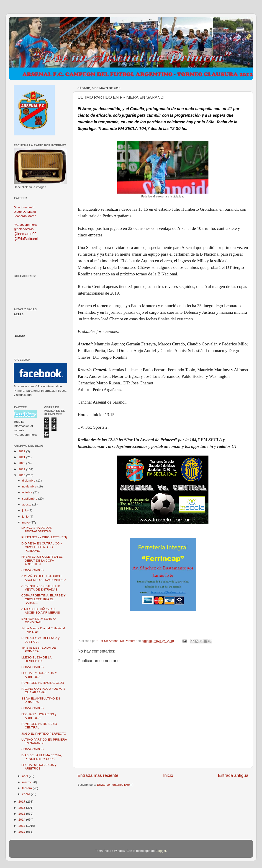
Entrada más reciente (98, 775)
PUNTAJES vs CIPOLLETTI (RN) (44, 537)
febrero (27, 788)
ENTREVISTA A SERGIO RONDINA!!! (39, 621)
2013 (22, 826)
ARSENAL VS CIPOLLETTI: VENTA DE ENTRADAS (41, 588)
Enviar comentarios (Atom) (115, 785)
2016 (22, 808)
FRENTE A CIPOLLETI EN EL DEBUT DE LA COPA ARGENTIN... (42, 560)
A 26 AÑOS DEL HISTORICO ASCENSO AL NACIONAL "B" (44, 578)
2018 (22, 475)
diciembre (29, 481)
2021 (22, 457)
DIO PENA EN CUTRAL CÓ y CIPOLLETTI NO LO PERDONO (42, 547)
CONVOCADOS (33, 570)
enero (26, 794)
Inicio (168, 775)
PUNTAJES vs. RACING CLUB (43, 683)
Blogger (161, 851)
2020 (22, 463)
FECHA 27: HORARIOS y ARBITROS (39, 716)
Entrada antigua (233, 775)
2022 (22, 451)
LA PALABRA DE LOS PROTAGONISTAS (37, 530)
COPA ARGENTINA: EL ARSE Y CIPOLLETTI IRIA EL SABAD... (44, 599)
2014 (22, 820)
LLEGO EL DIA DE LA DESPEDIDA (36, 659)
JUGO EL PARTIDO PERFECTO (44, 734)
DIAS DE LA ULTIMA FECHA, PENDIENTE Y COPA (42, 757)
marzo (27, 782)
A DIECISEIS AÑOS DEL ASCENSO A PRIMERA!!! (41, 611)
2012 (22, 832)
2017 (22, 802)
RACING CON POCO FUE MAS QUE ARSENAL (44, 691)
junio (26, 517)
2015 (22, 814)
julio (25, 510)
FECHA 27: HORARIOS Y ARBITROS (39, 675)
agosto (27, 504)
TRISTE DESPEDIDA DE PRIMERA (39, 649)
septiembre (30, 499)
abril (25, 776)
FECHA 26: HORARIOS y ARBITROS (39, 767)
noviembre (30, 486)
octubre (28, 492)
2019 (22, 469)
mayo (26, 522)
